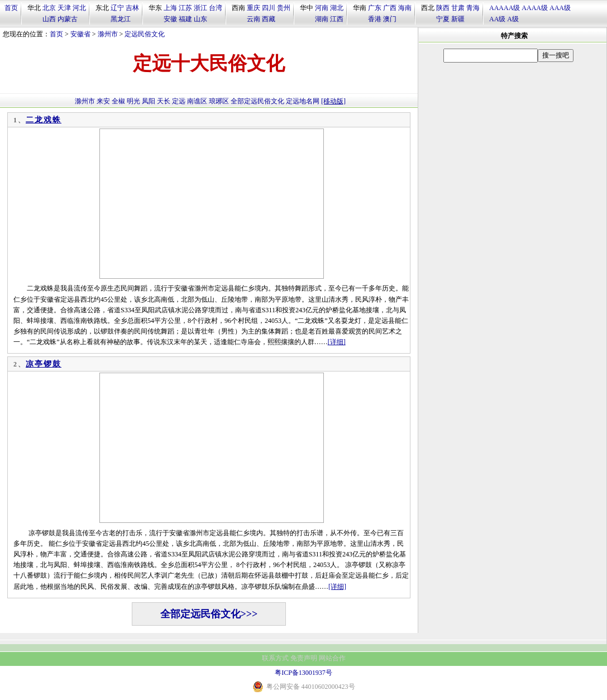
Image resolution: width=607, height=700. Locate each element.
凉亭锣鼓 (44, 364)
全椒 (118, 101)
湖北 (337, 8)
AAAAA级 (505, 8)
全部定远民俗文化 (257, 101)
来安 (103, 101)
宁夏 (443, 19)
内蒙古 (68, 19)
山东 (200, 19)
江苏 (185, 8)
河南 (322, 8)
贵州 (284, 8)
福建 (185, 19)
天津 (64, 8)
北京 (49, 8)
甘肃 (458, 8)
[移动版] (333, 101)
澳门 (390, 19)
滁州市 (108, 34)
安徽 (170, 19)
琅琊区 (219, 101)
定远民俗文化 (145, 34)
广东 (375, 8)
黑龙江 (121, 19)
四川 (269, 8)
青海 (473, 8)
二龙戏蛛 (44, 120)
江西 (337, 19)
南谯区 (197, 101)
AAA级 (560, 8)
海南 (405, 8)
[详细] (337, 342)
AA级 (497, 19)
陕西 (443, 8)
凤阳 (149, 101)
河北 (79, 8)
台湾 (216, 8)
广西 (390, 8)
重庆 (254, 8)
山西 (49, 19)
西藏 (269, 19)
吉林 (132, 8)
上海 (170, 8)
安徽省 (80, 34)
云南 (254, 19)
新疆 (458, 19)
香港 (375, 19)
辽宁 (117, 8)
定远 (179, 101)
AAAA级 (535, 8)
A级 (513, 19)
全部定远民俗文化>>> (209, 614)
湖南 (322, 19)
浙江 (200, 8)
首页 (11, 8)
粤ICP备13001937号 (304, 673)
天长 (164, 101)
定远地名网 (303, 101)
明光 (133, 101)
